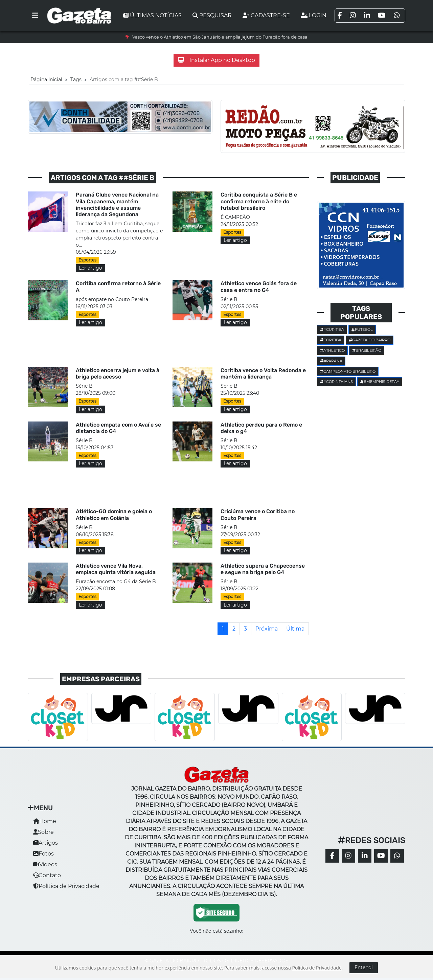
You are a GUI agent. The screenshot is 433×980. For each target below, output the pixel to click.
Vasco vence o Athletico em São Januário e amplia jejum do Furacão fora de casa (220, 37)
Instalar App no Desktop (216, 60)
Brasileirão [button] (367, 350)
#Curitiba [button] (332, 329)
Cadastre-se (266, 15)
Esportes (87, 260)
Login (314, 15)
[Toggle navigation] (35, 16)
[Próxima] (267, 629)
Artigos (45, 843)
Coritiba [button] (331, 340)
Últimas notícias (152, 15)
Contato (47, 875)
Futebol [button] (362, 329)
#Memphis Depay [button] (380, 382)
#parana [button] (331, 361)
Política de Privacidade (66, 886)
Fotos (43, 854)
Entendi (364, 967)
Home (45, 821)
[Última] (295, 629)
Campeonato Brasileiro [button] (348, 371)
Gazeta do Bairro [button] (370, 340)
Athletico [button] (332, 350)
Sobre (43, 832)
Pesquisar (212, 15)
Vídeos (45, 864)
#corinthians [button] (336, 382)
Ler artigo (90, 268)
